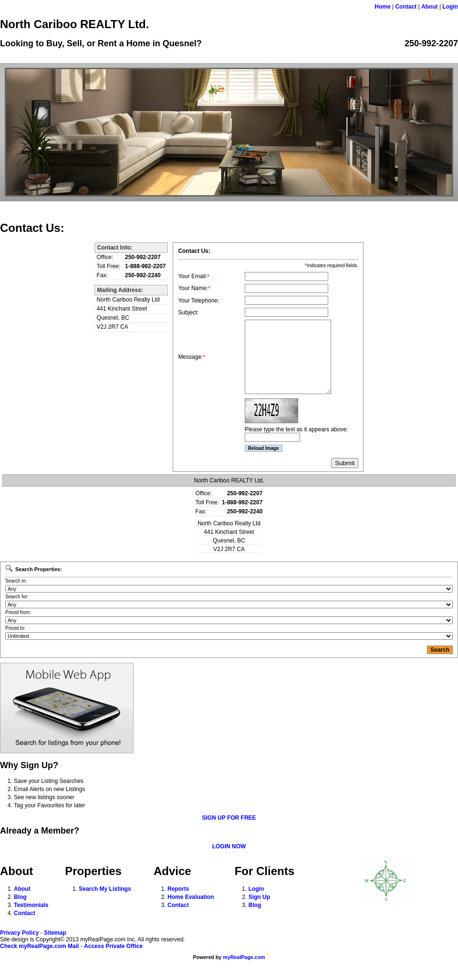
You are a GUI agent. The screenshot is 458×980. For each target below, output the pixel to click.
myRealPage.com (244, 957)
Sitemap (55, 933)
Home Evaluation (191, 897)
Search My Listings (105, 889)
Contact (406, 7)
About (430, 7)
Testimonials (31, 905)
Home (382, 7)
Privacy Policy (19, 933)
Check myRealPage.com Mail (39, 946)
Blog (20, 897)
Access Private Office (113, 946)
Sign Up (259, 897)
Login (450, 7)
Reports (178, 889)
